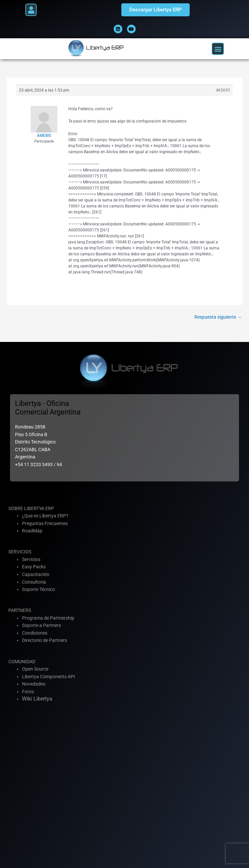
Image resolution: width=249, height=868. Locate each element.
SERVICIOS (20, 552)
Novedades (34, 684)
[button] (31, 10)
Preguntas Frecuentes (45, 523)
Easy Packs (34, 567)
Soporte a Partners (41, 625)
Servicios (31, 559)
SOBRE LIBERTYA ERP (31, 508)
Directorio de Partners (44, 640)
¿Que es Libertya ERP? (45, 516)
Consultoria (34, 582)
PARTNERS (20, 610)
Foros (28, 692)
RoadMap (32, 531)
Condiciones (35, 633)
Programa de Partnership (48, 618)
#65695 (223, 90)
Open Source (35, 669)
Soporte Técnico (38, 589)
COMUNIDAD (22, 662)
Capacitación (36, 574)
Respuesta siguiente (218, 317)
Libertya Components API (48, 677)
